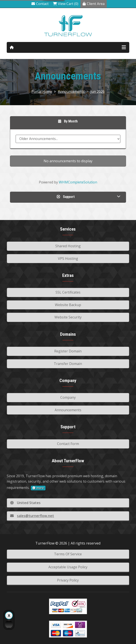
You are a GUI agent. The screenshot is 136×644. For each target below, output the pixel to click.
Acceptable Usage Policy (68, 567)
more (38, 488)
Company (68, 397)
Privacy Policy (68, 580)
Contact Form (68, 444)
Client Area (94, 4)
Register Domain (68, 351)
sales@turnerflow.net (32, 516)
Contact (40, 4)
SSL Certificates (68, 292)
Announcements (71, 92)
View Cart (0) (66, 4)
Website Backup (68, 305)
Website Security (68, 317)
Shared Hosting (68, 246)
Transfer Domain (68, 364)
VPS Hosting (68, 259)
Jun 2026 (97, 92)
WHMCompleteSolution (78, 182)
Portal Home (42, 92)
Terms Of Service (68, 554)
